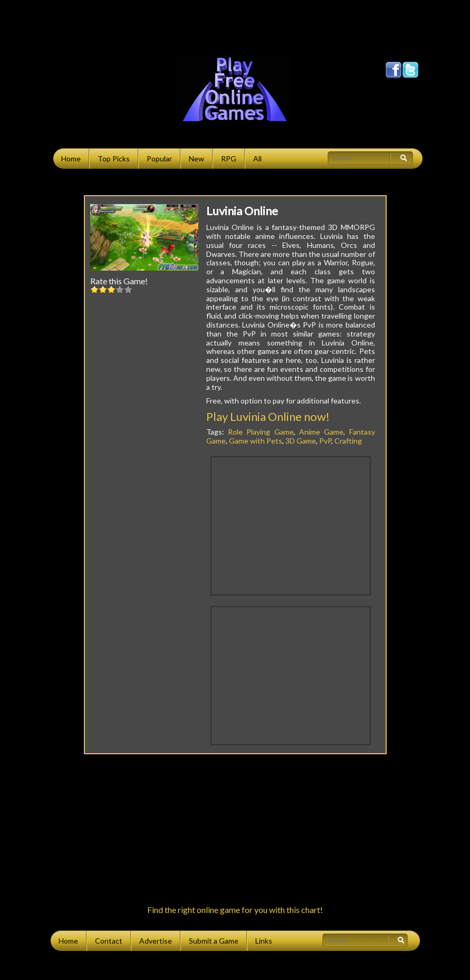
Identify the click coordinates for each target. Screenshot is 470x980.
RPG (229, 158)
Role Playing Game (261, 432)
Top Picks (114, 158)
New (196, 158)
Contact (109, 941)
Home (71, 158)
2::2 (103, 289)
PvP (325, 441)
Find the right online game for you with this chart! (235, 910)
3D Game (301, 441)
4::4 (120, 289)
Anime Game (321, 432)
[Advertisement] (235, 24)
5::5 (128, 289)
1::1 (94, 289)
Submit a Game (214, 941)
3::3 (111, 289)
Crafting (348, 441)
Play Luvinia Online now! (268, 416)
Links (264, 941)
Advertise (156, 941)
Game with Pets (256, 441)
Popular (159, 158)
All (257, 158)
